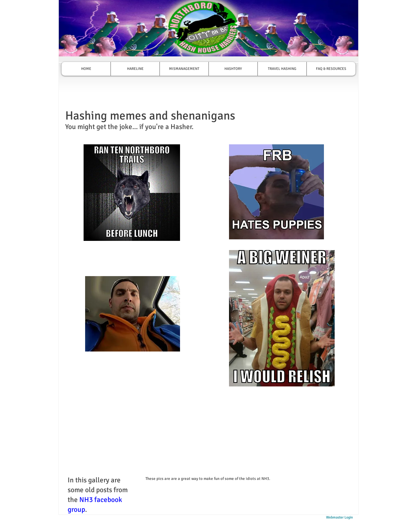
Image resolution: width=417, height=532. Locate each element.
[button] (132, 193)
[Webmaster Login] (339, 518)
